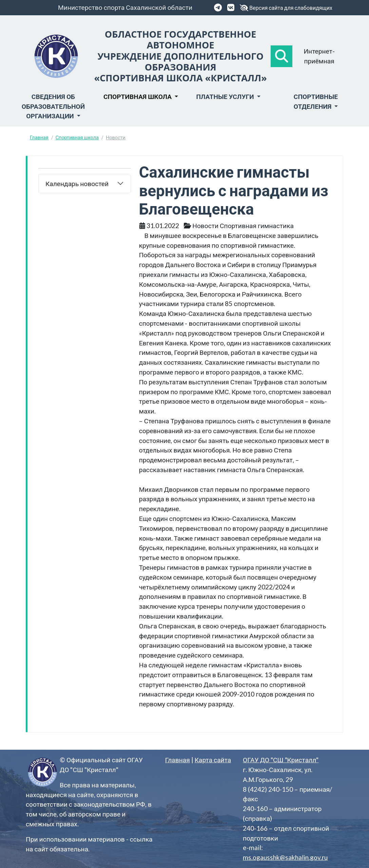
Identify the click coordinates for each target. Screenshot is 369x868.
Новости (116, 137)
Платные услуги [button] (226, 96)
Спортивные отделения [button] (316, 101)
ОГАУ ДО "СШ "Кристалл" (281, 760)
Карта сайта (213, 760)
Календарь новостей (77, 184)
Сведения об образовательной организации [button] (53, 106)
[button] (281, 56)
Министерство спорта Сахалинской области (125, 7)
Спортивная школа (77, 137)
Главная (39, 137)
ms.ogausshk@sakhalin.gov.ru (285, 857)
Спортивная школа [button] (138, 96)
